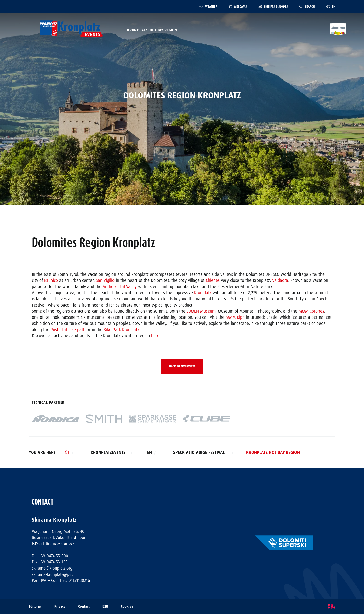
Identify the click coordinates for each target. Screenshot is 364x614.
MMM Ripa (235, 317)
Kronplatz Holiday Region (152, 30)
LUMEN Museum (201, 311)
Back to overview (182, 366)
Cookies (127, 607)
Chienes (213, 280)
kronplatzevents (108, 452)
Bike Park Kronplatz (122, 330)
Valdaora (280, 280)
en (150, 452)
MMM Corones (311, 311)
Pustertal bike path (68, 330)
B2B (105, 607)
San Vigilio (105, 280)
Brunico (51, 280)
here (155, 336)
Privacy (60, 607)
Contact (84, 607)
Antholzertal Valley (120, 287)
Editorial (35, 607)
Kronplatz (203, 293)
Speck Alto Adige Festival (199, 452)
